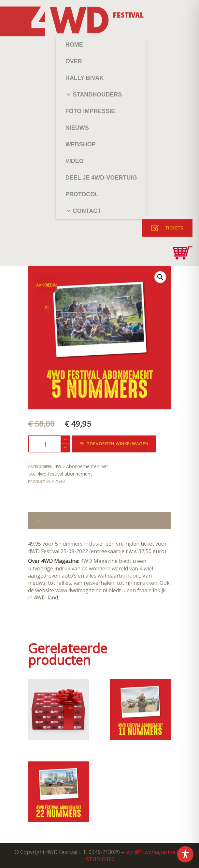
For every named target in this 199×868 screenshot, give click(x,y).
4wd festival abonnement (65, 474)
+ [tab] (39, 520)
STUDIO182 (100, 859)
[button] (160, 277)
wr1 (105, 466)
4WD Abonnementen (77, 466)
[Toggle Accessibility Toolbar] (185, 854)
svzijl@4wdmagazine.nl (153, 852)
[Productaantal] (49, 444)
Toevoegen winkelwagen (118, 444)
